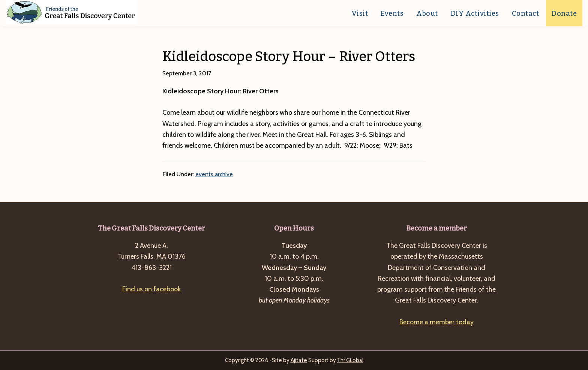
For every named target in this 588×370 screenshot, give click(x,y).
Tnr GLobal (350, 360)
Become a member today (436, 322)
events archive (214, 174)
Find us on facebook (151, 289)
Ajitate (299, 360)
